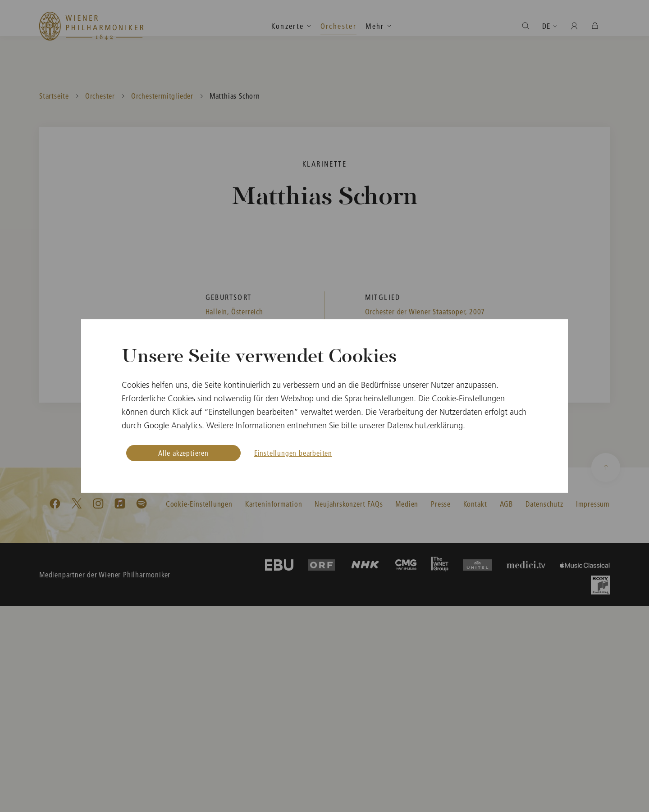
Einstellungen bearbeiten (293, 453)
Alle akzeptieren (183, 453)
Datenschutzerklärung (425, 425)
